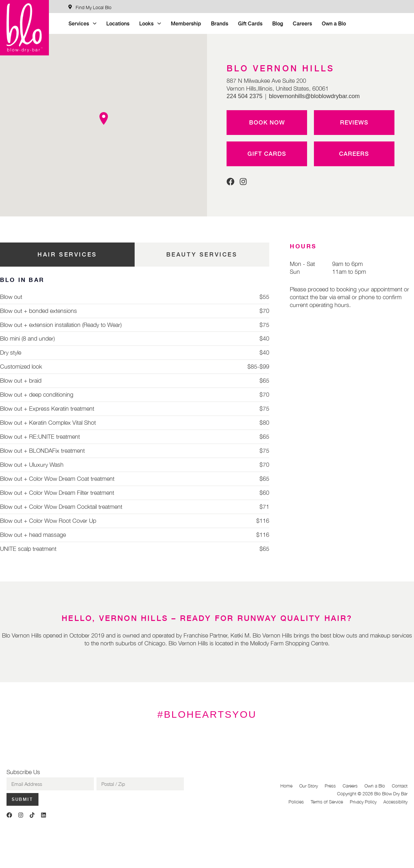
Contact (400, 786)
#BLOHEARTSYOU (207, 714)
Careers (302, 23)
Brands (220, 23)
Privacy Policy (363, 802)
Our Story (309, 786)
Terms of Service (327, 802)
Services (82, 23)
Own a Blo (334, 23)
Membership (186, 23)
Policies (296, 802)
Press (330, 786)
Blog (278, 23)
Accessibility (395, 802)
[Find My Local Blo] (90, 7)
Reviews (354, 122)
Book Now (267, 122)
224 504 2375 (244, 96)
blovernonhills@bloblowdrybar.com (314, 96)
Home (286, 786)
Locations (118, 23)
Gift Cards (250, 23)
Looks (150, 23)
